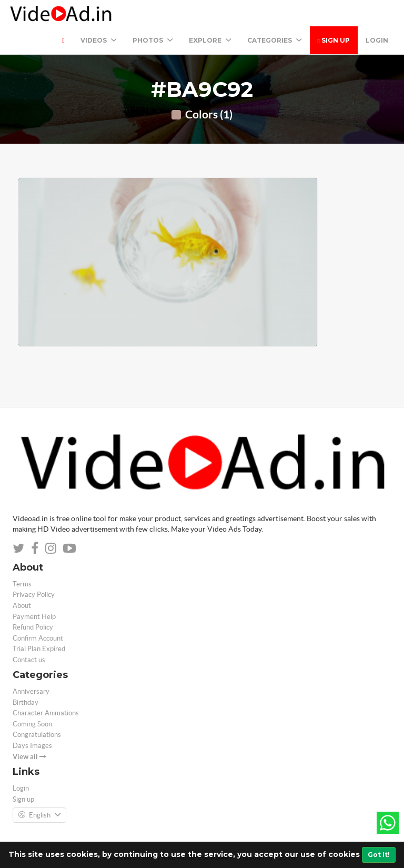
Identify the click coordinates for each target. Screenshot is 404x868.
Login (377, 40)
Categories (275, 40)
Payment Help (34, 617)
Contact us (29, 660)
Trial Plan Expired (39, 649)
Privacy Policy (34, 595)
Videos (99, 40)
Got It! (379, 855)
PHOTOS (153, 40)
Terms (22, 584)
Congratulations (37, 735)
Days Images (32, 746)
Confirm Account (38, 638)
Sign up (334, 40)
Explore (210, 40)
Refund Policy (33, 627)
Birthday (26, 702)
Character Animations (46, 713)
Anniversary (31, 691)
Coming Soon (32, 724)
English (39, 815)
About (22, 606)
